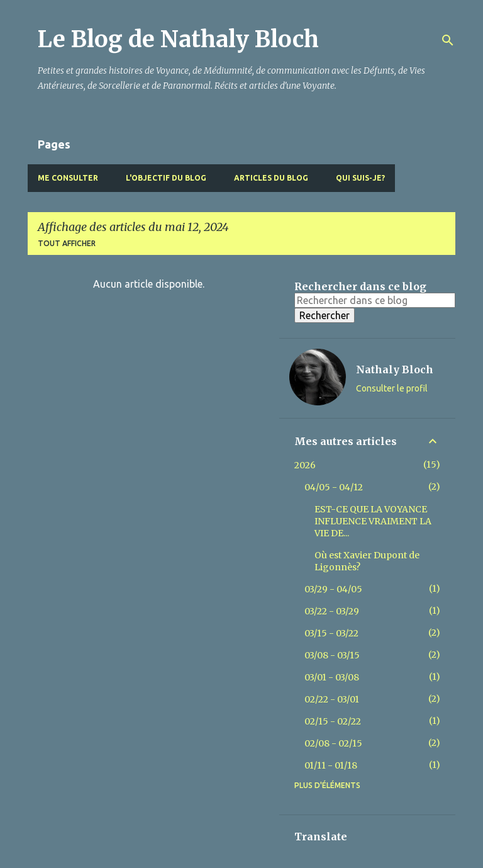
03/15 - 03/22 (331, 633)
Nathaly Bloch (395, 369)
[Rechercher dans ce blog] (375, 300)
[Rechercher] (448, 40)
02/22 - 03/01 (332, 699)
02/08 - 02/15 (333, 743)
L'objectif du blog (166, 178)
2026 (305, 465)
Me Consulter (68, 178)
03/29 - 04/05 (333, 589)
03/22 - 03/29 (332, 611)
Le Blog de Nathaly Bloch (178, 39)
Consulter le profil (392, 388)
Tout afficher (67, 243)
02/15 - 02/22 (333, 721)
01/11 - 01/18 (331, 765)
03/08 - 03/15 (332, 655)
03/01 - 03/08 (332, 677)
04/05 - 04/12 (334, 487)
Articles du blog (271, 178)
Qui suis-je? (360, 178)
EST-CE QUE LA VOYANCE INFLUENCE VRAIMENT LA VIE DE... (373, 521)
